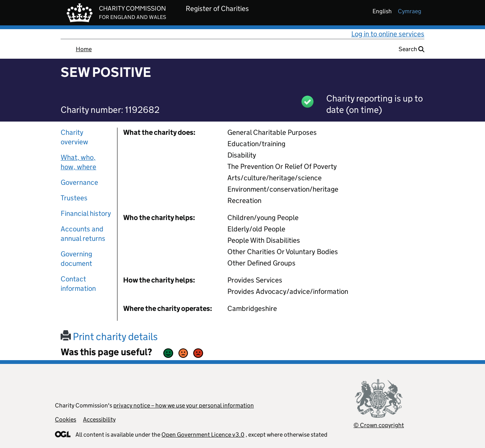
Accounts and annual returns (83, 234)
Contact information (78, 284)
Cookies (66, 419)
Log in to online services (388, 34)
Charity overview (74, 137)
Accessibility (99, 419)
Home (84, 49)
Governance (79, 182)
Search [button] (411, 49)
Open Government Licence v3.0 (203, 435)
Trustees (74, 198)
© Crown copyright (379, 425)
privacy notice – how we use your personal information (184, 405)
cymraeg (410, 11)
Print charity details (109, 336)
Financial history (86, 213)
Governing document (76, 259)
